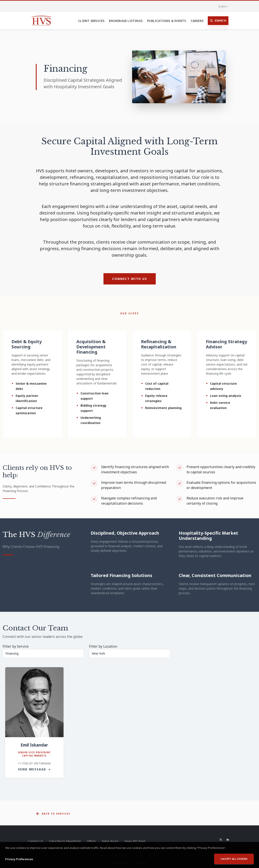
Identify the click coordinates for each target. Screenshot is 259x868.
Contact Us (35, 841)
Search (218, 21)
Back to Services (53, 814)
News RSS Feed (136, 841)
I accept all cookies (234, 859)
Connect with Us (130, 279)
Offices (92, 841)
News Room (111, 841)
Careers (197, 21)
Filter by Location (103, 646)
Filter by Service (16, 646)
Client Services (91, 21)
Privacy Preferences (19, 859)
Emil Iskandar (34, 745)
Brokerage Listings (126, 21)
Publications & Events (166, 21)
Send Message (34, 769)
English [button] (221, 6)
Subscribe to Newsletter (65, 841)
